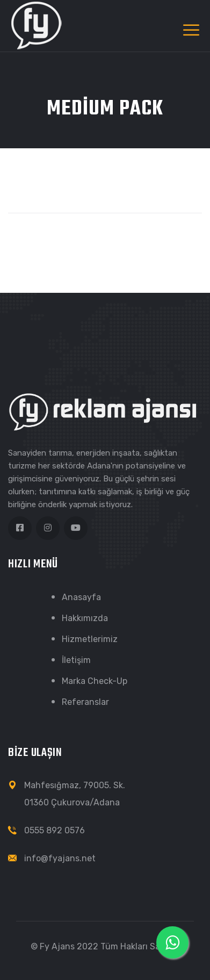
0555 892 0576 (55, 830)
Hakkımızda (85, 618)
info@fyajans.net (60, 858)
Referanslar (85, 702)
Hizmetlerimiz (90, 639)
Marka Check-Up (95, 681)
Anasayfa (81, 597)
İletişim (76, 660)
